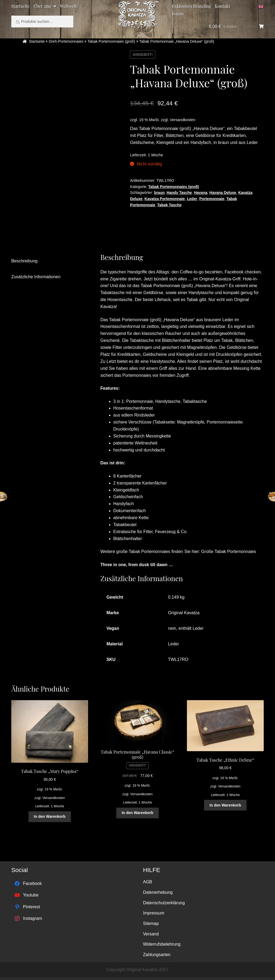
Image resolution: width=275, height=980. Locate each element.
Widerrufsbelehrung (162, 944)
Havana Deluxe (223, 193)
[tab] (48, 261)
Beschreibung (24, 261)
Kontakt (222, 6)
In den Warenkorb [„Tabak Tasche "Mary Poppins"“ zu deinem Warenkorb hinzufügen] (50, 816)
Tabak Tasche (170, 205)
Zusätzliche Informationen (36, 277)
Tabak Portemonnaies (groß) (111, 41)
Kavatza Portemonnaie (165, 199)
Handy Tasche (179, 193)
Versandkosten (182, 120)
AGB (147, 882)
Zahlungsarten (157, 955)
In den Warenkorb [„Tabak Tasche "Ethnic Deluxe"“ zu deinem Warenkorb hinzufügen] (225, 805)
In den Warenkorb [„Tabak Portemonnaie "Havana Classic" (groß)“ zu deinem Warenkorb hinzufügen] (137, 813)
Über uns (42, 6)
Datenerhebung (158, 892)
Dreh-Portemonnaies (66, 41)
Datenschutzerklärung (164, 903)
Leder (192, 199)
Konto (178, 14)
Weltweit (68, 6)
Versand (151, 934)
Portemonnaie (212, 199)
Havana (201, 193)
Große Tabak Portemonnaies (229, 552)
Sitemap (151, 923)
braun (159, 193)
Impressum (153, 913)
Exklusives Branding (191, 6)
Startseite (21, 6)
